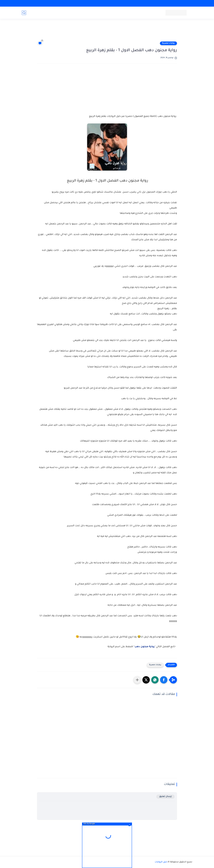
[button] (164, 680)
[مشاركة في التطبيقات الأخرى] (137, 680)
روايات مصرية (168, 43)
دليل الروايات (161, 862)
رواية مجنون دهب (145, 647)
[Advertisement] (107, 31)
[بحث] (24, 13)
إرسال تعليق (165, 797)
